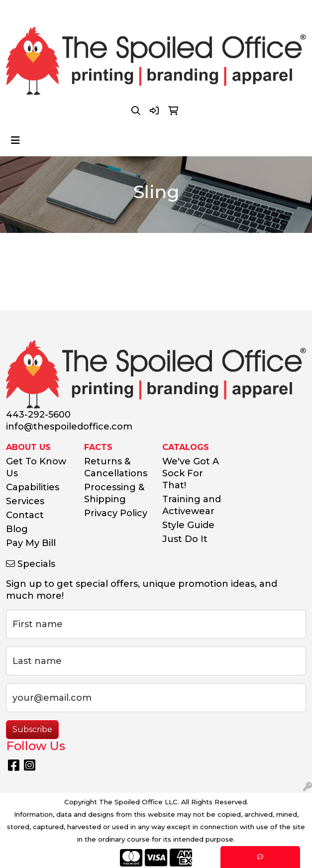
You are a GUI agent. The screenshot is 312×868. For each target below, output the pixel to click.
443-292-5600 (95, 11)
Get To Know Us (36, 467)
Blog (17, 529)
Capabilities (33, 487)
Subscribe (32, 729)
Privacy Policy (116, 513)
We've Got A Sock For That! (191, 473)
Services (25, 501)
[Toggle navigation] (15, 140)
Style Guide (188, 525)
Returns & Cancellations (116, 467)
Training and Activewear (192, 505)
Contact (25, 515)
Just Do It (185, 539)
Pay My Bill (31, 543)
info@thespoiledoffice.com (186, 11)
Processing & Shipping (114, 493)
